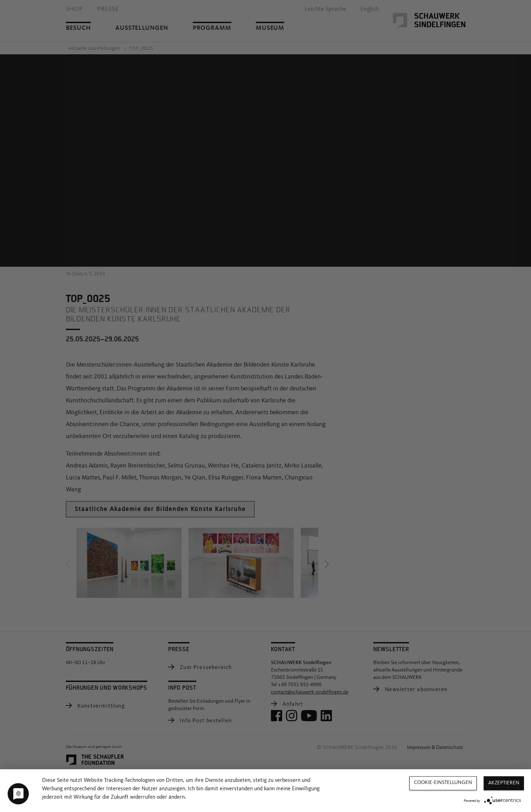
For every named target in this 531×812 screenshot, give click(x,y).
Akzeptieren (504, 783)
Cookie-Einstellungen (443, 783)
